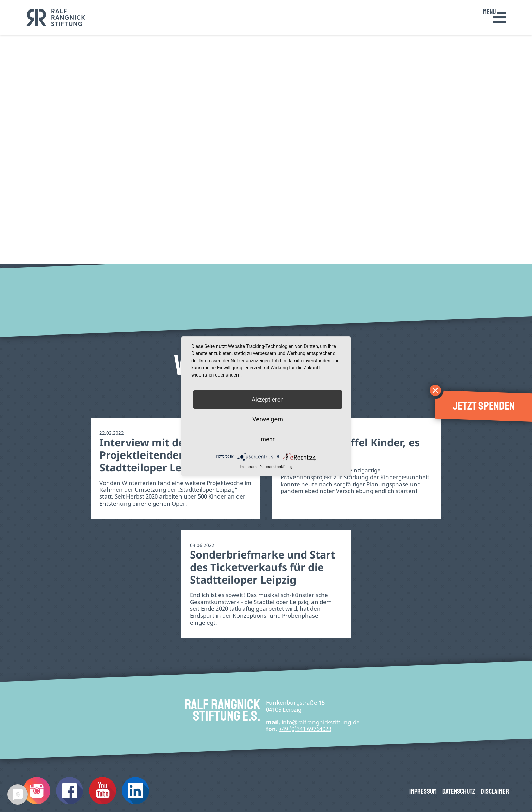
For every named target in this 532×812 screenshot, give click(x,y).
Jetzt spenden (484, 406)
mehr (268, 439)
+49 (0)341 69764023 (305, 729)
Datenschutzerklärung (276, 467)
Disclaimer (495, 791)
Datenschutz (459, 791)
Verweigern (268, 419)
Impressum (423, 791)
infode (321, 722)
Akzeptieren (268, 399)
